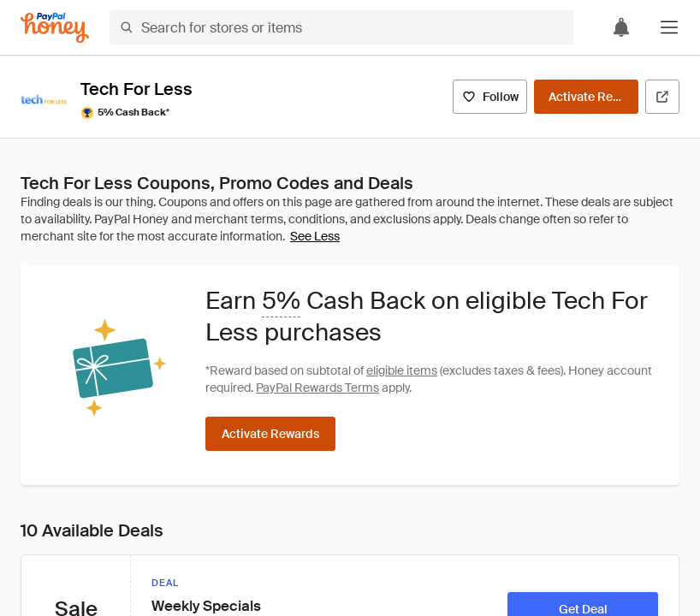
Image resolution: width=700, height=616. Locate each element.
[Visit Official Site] (662, 97)
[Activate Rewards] (586, 97)
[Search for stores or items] (341, 27)
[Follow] (490, 97)
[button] (669, 27)
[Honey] (55, 28)
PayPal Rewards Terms (317, 388)
